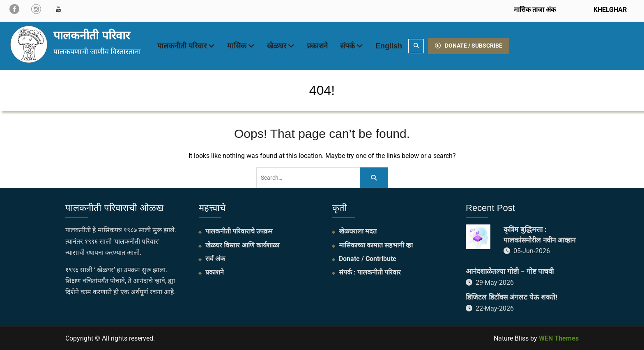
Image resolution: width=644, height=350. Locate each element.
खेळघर (277, 46)
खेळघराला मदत (358, 231)
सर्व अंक (215, 259)
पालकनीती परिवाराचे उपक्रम (239, 231)
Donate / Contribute (368, 259)
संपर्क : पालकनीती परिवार (370, 272)
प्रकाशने (317, 46)
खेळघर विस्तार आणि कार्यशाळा (242, 245)
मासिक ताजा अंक (535, 10)
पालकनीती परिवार (92, 35)
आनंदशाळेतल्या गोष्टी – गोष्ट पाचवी (510, 271)
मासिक (237, 46)
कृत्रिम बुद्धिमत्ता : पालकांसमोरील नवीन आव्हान (539, 235)
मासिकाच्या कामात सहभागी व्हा (376, 245)
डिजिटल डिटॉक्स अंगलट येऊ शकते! (512, 297)
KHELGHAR (609, 10)
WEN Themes (559, 338)
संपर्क (347, 46)
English (389, 46)
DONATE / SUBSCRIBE (469, 46)
